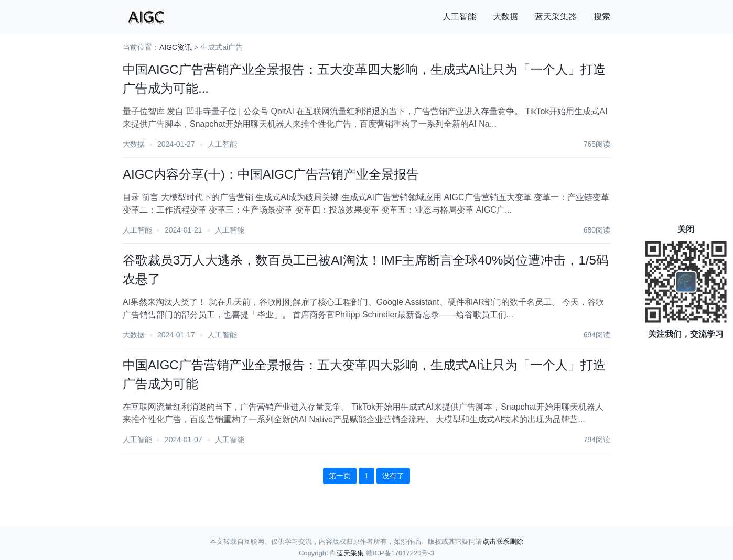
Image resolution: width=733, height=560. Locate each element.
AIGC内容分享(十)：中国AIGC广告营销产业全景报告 (271, 174)
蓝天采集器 (556, 17)
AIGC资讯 (176, 47)
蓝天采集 (350, 553)
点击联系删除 (503, 541)
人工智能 (459, 17)
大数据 (505, 17)
